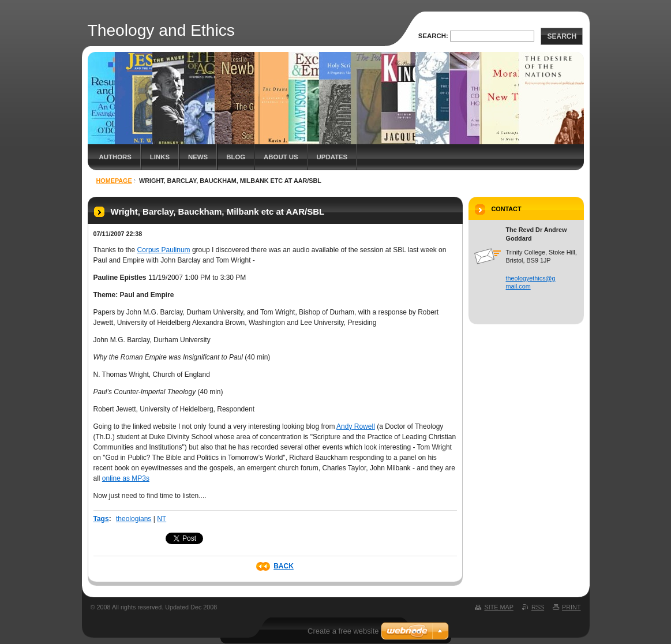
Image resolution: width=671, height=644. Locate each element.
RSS (538, 607)
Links (160, 157)
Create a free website (343, 631)
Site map (498, 607)
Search (562, 36)
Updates (332, 157)
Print (571, 607)
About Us (281, 157)
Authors (115, 157)
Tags (101, 519)
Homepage (114, 181)
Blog (236, 157)
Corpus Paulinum (164, 250)
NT (162, 519)
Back (284, 566)
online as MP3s (126, 478)
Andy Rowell (356, 426)
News (198, 157)
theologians (134, 519)
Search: (433, 36)
